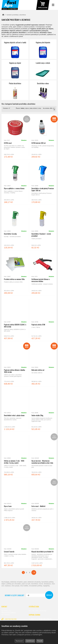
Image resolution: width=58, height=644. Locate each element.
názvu (27, 108)
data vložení (34, 108)
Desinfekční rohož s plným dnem (15, 409)
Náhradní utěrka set (43, 364)
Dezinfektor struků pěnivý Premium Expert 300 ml (43, 182)
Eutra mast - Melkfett (43, 500)
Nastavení (19, 641)
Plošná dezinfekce (15, 90)
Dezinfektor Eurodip (15, 227)
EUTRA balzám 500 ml (43, 137)
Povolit (40, 641)
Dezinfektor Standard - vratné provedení (43, 227)
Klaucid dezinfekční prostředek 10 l (43, 545)
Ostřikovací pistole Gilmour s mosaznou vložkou (43, 273)
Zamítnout (30, 641)
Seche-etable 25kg (43, 409)
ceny (40, 108)
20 (51, 108)
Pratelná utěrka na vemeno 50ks (15, 273)
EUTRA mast (15, 137)
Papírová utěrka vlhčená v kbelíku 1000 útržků (15, 364)
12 (54, 108)
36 (54, 110)
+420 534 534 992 (11, 619)
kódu (23, 108)
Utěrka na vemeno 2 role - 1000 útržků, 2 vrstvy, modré (15, 454)
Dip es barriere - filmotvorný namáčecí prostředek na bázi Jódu (43, 454)
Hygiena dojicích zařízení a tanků (15, 49)
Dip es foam (15, 500)
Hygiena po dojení (15, 70)
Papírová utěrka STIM (43, 318)
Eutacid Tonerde (15, 545)
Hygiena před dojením (43, 49)
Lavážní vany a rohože (43, 70)
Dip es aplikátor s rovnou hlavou (15, 182)
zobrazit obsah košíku (43, 5)
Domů (3, 15)
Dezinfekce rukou (43, 90)
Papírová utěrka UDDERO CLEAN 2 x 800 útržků (15, 318)
